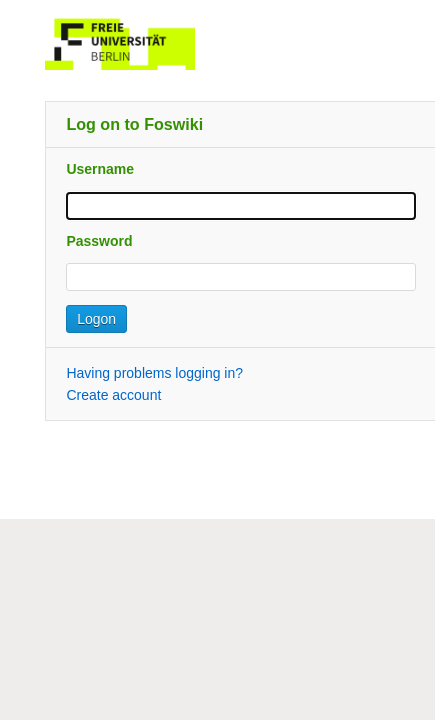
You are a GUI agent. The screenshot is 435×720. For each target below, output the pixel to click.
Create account (113, 395)
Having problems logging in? (154, 373)
